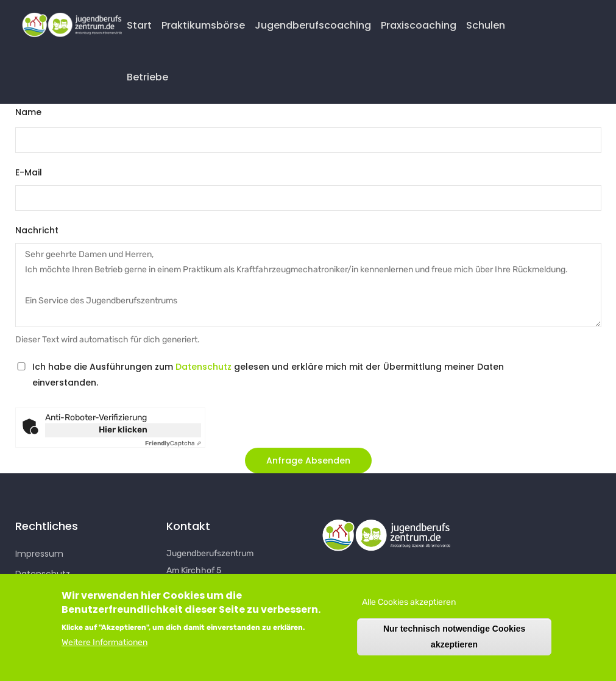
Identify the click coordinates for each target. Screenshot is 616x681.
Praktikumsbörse (203, 25)
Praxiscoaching (419, 25)
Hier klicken (123, 430)
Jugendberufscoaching (313, 25)
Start (139, 25)
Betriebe (147, 77)
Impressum (39, 554)
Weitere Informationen (104, 645)
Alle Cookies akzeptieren (409, 605)
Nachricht (37, 230)
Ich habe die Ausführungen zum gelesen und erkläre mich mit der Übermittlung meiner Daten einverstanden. (268, 374)
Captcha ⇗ (173, 443)
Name (28, 112)
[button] (308, 460)
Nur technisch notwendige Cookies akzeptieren (454, 639)
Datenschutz (204, 367)
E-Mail (29, 172)
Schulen (486, 25)
